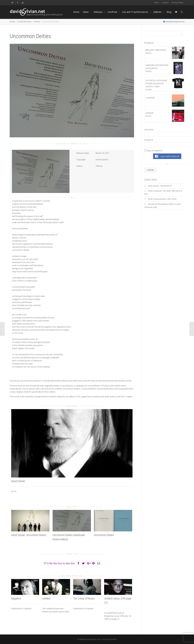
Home (76, 12)
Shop (157, 3)
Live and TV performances (135, 12)
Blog (169, 12)
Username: (149, 130)
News (86, 12)
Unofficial (113, 12)
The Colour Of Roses (84, 598)
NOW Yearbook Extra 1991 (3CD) (162, 199)
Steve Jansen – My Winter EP (160, 186)
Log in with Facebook (167, 156)
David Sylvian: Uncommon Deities (29, 535)
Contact (165, 3)
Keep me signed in (155, 151)
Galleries (158, 12)
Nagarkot (16, 598)
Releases (98, 12)
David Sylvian (18, 481)
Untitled (46, 598)
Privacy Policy (177, 3)
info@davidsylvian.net (175, 22)
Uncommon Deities (104, 535)
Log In (150, 170)
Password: (149, 140)
